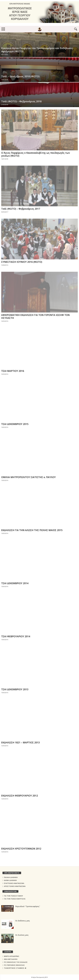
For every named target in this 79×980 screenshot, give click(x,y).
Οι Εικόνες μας (22, 935)
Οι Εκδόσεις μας (23, 921)
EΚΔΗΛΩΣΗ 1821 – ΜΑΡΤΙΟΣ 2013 (20, 743)
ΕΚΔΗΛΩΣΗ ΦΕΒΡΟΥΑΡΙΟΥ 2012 (20, 796)
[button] (75, 29)
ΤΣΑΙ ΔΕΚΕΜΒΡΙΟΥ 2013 (15, 689)
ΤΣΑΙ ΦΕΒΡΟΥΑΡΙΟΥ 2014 (16, 636)
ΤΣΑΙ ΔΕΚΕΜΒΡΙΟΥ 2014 (15, 583)
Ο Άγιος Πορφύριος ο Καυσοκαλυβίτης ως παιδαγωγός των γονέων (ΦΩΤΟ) (36, 154)
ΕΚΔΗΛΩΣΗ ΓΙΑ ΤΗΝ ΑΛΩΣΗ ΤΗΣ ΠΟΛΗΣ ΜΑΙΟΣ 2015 (32, 530)
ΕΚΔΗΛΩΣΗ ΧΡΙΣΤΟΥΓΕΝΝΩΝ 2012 (21, 849)
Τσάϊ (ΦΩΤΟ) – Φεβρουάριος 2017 (21, 209)
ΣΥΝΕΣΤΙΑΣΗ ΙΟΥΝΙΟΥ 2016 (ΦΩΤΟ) (22, 262)
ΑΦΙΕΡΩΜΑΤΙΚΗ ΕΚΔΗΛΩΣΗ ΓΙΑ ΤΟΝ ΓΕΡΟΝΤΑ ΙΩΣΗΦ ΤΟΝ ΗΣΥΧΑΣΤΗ (35, 316)
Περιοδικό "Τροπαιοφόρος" (28, 906)
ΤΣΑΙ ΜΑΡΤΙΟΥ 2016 (13, 371)
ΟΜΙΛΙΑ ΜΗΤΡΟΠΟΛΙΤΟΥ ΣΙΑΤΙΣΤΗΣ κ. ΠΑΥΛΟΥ (28, 477)
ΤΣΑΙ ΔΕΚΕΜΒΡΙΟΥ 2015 (15, 424)
